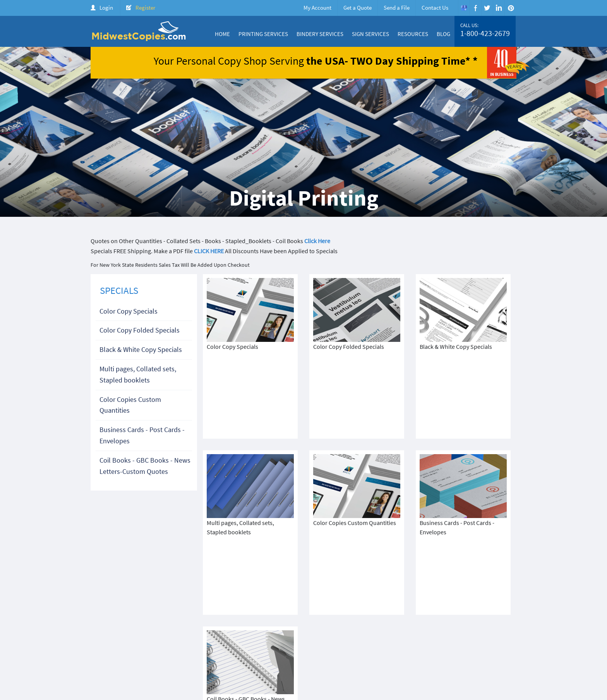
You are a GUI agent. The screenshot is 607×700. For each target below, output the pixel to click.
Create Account (459, 647)
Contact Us (435, 8)
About (310, 647)
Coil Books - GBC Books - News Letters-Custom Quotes (145, 466)
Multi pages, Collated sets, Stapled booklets (138, 374)
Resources (413, 34)
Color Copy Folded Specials (140, 330)
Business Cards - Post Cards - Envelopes (142, 435)
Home (222, 34)
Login (106, 8)
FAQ (509, 647)
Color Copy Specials (129, 311)
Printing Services (263, 34)
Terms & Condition (230, 654)
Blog (443, 34)
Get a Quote (358, 8)
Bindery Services (320, 34)
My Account (317, 8)
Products (389, 647)
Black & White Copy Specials (141, 349)
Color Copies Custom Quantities (130, 405)
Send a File (397, 8)
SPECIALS (119, 290)
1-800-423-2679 (485, 33)
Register (145, 8)
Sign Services (370, 34)
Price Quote (420, 647)
